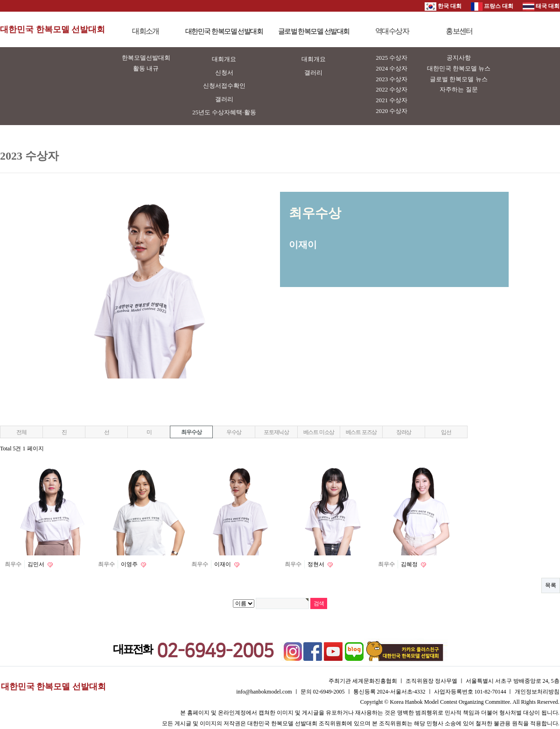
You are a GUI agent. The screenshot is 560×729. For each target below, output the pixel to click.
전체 (21, 432)
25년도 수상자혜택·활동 (224, 112)
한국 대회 (443, 6)
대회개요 (224, 59)
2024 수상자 (392, 68)
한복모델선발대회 (146, 58)
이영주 (130, 564)
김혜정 (410, 564)
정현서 (317, 564)
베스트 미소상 (319, 432)
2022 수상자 (392, 89)
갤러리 (224, 99)
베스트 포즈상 (361, 432)
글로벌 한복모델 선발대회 (314, 31)
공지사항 (459, 58)
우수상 (234, 432)
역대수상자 (392, 31)
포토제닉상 (276, 432)
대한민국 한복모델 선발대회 (52, 29)
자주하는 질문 (458, 89)
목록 (551, 585)
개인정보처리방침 (537, 692)
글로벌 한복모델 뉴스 (459, 79)
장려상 (404, 432)
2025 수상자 (392, 58)
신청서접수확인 (224, 86)
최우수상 (191, 432)
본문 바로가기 (0, 0)
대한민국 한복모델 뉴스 (459, 68)
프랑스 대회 (492, 6)
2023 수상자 (392, 79)
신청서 (224, 73)
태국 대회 (541, 6)
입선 (446, 432)
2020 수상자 (392, 111)
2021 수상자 (392, 100)
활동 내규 (146, 68)
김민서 (37, 564)
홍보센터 (459, 31)
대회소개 (146, 31)
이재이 (223, 564)
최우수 (13, 564)
